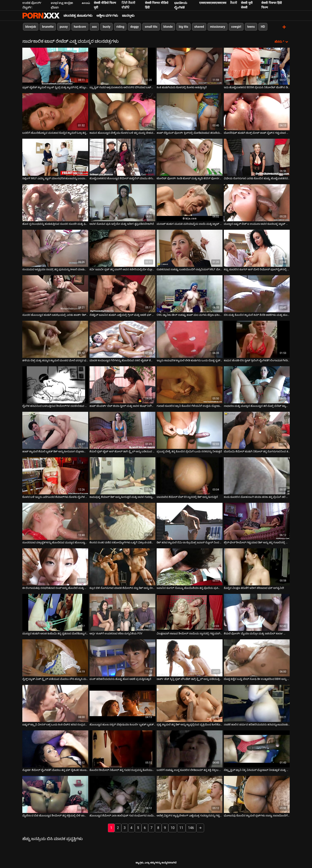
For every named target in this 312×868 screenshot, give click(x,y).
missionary (217, 27)
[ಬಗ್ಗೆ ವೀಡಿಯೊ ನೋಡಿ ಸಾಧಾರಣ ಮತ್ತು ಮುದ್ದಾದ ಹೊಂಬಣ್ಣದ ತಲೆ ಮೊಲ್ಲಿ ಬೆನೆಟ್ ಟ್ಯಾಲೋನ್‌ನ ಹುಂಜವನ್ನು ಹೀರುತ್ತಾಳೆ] (257, 384)
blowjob (31, 27)
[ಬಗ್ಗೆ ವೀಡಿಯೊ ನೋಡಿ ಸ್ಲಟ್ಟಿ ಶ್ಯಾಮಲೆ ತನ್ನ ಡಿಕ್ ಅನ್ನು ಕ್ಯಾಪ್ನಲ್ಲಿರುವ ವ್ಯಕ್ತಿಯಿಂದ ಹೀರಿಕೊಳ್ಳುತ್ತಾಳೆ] (190, 703)
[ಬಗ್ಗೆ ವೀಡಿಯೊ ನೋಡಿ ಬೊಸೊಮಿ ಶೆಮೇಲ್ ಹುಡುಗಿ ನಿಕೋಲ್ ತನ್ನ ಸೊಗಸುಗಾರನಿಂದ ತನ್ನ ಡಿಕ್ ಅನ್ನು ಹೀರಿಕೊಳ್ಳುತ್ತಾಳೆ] (257, 430)
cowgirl (236, 27)
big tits (183, 27)
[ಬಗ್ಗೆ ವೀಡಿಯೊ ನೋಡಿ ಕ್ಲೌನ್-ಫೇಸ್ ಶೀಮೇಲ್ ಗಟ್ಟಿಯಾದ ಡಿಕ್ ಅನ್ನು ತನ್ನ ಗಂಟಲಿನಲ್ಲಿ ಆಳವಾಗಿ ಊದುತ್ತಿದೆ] (257, 521)
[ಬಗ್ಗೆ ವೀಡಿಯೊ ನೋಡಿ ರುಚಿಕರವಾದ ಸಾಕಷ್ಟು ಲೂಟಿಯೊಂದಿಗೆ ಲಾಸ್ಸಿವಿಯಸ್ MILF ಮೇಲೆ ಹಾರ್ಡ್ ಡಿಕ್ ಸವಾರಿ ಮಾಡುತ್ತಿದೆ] (190, 248)
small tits (151, 27)
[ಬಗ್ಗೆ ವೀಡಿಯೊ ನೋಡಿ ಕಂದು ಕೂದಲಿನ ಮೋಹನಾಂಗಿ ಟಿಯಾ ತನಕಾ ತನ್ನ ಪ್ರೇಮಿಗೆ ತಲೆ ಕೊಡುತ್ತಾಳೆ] (257, 475)
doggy (134, 27)
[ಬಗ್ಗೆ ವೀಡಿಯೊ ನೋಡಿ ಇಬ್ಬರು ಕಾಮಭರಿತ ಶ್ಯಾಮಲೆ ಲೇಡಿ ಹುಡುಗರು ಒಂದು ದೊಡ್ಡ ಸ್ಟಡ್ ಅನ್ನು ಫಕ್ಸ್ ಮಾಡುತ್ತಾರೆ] (190, 339)
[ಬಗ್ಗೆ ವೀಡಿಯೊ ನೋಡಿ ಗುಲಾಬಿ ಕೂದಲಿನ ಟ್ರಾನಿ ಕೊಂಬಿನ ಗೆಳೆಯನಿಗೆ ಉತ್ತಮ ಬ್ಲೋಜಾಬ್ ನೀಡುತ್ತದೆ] (190, 384)
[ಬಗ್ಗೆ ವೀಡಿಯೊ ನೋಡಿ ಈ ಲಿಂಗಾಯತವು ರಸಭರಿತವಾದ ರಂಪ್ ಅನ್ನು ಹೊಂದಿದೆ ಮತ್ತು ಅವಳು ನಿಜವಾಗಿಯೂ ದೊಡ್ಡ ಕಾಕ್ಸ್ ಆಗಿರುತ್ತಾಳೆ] (55, 566)
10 (173, 827)
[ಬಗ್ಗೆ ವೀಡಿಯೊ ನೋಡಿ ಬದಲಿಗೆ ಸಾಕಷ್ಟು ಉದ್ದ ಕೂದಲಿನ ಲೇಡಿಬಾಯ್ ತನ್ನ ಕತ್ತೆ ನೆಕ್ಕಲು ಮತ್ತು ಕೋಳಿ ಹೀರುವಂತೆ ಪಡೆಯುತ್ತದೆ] (190, 748)
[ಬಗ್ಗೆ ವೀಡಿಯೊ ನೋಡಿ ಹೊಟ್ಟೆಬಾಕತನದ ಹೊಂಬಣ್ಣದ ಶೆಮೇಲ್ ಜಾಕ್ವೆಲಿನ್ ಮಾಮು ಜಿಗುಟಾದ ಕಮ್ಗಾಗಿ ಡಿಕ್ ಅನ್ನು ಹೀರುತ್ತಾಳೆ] (122, 157)
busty (106, 27)
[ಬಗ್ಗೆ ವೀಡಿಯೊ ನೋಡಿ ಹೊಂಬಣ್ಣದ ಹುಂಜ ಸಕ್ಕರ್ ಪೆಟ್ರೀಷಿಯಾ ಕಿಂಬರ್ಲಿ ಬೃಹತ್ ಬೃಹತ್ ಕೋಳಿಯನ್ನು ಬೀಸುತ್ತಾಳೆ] (122, 703)
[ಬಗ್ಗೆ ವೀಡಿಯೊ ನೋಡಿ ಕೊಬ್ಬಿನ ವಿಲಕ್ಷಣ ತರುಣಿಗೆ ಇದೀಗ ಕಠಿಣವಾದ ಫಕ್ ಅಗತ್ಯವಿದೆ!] (257, 566)
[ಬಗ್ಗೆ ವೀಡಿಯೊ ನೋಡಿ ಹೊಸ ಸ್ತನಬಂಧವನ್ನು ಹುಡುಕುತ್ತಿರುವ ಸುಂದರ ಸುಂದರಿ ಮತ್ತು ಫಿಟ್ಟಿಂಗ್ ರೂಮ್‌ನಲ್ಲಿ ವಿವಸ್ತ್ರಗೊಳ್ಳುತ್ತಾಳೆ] (55, 202)
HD (263, 27)
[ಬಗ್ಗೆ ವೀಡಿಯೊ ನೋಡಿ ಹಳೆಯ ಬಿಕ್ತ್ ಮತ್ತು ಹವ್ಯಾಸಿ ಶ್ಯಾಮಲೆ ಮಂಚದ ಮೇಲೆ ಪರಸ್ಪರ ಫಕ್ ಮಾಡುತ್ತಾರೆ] (55, 339)
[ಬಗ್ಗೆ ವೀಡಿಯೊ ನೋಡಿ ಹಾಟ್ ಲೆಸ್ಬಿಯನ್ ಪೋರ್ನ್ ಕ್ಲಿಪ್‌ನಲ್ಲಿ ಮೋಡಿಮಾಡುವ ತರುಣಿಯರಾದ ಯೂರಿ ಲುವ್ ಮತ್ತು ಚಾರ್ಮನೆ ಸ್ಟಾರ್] (190, 111)
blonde (168, 27)
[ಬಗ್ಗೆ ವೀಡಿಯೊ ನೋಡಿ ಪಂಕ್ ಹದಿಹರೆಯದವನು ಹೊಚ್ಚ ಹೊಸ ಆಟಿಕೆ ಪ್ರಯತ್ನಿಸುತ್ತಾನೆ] (122, 657)
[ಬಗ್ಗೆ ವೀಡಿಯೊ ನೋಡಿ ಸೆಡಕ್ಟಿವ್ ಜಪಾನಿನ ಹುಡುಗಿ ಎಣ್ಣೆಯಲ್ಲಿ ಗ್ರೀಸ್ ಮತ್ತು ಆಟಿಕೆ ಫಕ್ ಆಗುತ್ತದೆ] (122, 293)
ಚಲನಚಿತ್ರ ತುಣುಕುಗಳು (78, 16)
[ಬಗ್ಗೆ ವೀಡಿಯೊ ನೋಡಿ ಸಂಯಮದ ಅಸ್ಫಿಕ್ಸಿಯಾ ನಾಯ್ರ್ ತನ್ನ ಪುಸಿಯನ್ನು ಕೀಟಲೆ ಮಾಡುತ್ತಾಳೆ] (55, 248)
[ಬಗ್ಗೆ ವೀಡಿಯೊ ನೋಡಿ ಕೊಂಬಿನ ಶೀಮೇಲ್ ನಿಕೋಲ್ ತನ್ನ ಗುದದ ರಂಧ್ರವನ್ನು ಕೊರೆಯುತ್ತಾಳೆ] (122, 748)
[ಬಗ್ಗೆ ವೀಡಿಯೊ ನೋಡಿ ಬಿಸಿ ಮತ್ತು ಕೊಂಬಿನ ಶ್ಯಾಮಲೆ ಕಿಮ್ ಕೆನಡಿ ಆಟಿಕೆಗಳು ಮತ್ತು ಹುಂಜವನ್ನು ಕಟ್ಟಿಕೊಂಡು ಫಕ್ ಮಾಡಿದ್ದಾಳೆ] (257, 293)
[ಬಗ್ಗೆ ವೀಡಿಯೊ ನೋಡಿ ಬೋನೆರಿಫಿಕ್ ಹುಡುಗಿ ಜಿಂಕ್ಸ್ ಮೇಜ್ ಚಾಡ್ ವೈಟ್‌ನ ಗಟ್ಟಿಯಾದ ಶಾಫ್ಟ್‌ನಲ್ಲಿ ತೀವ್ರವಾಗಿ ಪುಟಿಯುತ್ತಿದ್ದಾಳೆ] (257, 111)
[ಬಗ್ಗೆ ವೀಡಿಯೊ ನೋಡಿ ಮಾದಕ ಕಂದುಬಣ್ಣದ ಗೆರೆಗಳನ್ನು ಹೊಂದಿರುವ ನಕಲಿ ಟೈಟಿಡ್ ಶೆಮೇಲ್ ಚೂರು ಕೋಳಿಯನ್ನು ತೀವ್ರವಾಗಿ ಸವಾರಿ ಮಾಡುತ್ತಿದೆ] (122, 339)
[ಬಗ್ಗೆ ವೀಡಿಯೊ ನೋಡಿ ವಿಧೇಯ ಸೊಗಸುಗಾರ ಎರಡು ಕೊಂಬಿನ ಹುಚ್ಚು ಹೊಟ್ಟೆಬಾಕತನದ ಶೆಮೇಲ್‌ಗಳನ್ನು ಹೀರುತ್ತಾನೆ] (257, 157)
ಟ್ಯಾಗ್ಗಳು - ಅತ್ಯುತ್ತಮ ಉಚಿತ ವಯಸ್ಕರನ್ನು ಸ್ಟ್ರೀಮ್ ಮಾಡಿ (41, 16)
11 (181, 827)
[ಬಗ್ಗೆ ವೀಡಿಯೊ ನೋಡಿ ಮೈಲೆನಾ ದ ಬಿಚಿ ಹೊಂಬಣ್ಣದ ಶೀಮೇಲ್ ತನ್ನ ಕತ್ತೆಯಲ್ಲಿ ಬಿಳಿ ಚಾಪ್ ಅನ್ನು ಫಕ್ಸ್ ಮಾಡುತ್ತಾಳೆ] (55, 794)
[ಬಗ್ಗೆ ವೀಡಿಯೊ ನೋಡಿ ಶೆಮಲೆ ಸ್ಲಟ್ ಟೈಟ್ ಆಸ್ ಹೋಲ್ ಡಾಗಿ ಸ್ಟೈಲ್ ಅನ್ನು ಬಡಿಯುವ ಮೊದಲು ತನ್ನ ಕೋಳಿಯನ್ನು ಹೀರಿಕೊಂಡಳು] (122, 430)
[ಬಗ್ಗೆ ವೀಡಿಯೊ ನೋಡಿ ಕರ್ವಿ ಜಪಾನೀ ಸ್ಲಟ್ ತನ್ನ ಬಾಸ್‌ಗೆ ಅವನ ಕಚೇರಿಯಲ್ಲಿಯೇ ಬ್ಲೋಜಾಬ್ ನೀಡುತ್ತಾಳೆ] (122, 248)
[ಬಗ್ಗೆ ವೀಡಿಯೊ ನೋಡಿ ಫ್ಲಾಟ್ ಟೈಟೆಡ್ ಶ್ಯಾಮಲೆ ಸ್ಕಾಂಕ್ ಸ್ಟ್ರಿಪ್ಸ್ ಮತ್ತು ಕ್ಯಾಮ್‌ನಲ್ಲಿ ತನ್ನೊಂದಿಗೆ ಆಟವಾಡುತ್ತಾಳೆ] (55, 66)
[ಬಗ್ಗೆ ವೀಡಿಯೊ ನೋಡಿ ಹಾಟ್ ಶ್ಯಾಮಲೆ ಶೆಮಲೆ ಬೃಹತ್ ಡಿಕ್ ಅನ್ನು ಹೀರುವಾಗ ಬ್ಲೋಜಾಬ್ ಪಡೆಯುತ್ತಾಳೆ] (55, 430)
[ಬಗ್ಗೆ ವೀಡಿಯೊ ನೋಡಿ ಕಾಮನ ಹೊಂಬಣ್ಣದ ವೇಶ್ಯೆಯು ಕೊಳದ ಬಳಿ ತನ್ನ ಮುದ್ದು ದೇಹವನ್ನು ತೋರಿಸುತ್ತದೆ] (122, 111)
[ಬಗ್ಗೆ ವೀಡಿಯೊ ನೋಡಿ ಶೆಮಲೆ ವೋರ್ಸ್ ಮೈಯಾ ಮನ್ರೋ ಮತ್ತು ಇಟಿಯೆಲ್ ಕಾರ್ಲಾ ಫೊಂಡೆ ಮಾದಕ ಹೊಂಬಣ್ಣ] (257, 612)
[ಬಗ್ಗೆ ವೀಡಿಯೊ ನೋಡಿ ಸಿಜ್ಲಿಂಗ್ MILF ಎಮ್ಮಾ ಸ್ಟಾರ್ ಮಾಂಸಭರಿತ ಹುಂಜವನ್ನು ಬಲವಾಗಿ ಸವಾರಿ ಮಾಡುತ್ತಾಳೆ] (55, 157)
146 (191, 827)
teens (251, 27)
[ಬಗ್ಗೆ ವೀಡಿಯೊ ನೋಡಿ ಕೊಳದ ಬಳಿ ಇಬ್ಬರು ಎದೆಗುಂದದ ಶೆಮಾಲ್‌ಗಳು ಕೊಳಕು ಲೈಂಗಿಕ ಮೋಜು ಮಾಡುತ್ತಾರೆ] (55, 475)
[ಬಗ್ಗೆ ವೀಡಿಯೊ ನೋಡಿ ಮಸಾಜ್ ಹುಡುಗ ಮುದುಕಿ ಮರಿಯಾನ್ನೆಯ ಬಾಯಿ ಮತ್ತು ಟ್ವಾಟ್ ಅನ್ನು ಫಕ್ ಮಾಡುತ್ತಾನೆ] (190, 202)
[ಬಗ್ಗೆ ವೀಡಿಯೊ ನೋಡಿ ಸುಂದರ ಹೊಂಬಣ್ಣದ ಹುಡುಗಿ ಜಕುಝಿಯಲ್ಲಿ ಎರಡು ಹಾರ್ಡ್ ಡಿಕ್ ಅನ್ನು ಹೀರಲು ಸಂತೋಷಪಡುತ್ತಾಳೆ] (55, 293)
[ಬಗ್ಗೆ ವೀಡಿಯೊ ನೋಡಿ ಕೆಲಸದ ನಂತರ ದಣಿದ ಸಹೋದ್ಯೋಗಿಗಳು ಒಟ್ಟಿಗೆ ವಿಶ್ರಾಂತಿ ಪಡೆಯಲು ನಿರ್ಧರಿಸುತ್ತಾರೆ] (122, 521)
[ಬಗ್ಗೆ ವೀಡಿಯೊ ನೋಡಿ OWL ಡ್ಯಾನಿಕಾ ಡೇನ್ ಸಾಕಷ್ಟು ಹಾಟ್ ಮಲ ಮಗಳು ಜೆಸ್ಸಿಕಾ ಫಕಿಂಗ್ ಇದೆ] (190, 293)
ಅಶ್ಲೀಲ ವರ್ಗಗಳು (107, 16)
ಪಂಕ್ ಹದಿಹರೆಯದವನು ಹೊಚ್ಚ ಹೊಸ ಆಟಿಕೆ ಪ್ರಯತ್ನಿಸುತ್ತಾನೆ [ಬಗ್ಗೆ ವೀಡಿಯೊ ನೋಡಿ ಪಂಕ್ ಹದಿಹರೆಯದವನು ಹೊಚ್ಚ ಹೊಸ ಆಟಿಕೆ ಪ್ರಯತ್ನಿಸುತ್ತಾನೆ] (120, 679)
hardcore (80, 27)
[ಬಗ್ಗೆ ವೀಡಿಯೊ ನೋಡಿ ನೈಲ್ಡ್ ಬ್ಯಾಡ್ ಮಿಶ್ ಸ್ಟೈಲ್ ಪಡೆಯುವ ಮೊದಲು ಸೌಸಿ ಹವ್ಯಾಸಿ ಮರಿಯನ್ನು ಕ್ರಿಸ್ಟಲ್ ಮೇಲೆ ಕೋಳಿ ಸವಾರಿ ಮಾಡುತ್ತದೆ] (55, 657)
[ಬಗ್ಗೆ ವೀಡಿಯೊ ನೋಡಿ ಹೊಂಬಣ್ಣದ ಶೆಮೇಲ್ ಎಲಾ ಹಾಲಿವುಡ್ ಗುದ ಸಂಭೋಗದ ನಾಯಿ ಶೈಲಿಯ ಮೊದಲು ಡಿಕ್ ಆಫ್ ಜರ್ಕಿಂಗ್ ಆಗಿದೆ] (122, 794)
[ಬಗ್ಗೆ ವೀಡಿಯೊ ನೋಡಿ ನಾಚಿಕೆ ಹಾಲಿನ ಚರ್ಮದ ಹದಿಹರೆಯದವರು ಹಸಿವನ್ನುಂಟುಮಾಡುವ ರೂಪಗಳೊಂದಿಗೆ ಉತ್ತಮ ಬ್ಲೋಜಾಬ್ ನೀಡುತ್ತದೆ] (257, 703)
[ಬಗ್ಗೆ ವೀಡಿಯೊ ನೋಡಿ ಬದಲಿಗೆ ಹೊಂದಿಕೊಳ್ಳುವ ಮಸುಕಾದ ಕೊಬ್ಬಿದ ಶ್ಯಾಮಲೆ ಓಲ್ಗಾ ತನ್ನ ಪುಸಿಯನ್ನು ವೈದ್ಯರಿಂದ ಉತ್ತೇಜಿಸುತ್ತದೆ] (55, 111)
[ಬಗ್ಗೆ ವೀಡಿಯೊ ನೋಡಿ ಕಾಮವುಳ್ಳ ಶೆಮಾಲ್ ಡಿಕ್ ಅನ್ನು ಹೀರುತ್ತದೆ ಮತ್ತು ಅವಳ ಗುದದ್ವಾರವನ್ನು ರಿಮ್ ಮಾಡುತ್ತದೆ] (122, 475)
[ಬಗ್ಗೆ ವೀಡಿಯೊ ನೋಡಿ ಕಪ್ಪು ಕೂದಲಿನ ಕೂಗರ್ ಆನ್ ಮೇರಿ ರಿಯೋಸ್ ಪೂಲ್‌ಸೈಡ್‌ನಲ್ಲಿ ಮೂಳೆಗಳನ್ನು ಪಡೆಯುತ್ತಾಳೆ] (257, 248)
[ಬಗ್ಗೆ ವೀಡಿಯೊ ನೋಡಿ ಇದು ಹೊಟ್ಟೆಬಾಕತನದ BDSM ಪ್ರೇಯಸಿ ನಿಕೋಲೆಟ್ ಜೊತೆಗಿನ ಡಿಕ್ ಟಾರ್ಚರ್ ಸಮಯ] (257, 66)
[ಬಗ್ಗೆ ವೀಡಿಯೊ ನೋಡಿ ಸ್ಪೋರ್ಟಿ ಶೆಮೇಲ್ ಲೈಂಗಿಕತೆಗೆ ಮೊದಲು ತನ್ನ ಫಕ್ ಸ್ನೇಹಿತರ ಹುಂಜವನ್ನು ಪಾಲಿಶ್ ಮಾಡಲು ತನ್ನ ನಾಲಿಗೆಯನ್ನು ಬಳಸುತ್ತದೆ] (55, 748)
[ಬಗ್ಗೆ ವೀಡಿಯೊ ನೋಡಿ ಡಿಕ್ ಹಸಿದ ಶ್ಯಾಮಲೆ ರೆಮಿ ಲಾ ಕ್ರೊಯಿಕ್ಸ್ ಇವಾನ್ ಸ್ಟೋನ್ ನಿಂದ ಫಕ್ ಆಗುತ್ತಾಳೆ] (190, 521)
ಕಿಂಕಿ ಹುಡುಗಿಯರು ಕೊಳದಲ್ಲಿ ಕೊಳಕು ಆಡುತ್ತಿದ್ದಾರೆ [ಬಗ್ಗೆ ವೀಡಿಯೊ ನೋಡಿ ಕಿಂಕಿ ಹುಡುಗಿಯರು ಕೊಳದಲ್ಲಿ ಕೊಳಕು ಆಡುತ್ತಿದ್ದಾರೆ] (182, 87)
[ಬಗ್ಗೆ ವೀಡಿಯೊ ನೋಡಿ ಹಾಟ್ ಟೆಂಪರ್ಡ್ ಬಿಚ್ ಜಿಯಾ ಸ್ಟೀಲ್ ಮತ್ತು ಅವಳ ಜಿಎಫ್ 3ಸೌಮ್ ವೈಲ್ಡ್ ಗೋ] (122, 384)
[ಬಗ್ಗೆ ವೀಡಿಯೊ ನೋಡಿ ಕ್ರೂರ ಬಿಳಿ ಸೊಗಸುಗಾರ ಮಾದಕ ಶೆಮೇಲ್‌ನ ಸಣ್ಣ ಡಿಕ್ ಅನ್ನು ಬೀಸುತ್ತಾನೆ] (122, 566)
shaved (199, 27)
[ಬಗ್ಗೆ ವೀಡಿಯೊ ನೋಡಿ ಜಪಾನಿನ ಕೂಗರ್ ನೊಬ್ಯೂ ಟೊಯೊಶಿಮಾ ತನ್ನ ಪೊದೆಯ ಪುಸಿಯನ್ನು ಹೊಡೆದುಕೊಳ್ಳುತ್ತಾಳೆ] (190, 566)
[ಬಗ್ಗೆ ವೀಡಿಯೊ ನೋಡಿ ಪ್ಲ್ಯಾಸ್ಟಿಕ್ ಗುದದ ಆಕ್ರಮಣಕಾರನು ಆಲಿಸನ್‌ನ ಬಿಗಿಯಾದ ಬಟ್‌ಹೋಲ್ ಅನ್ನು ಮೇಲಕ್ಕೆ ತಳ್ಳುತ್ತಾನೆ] (122, 66)
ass (94, 27)
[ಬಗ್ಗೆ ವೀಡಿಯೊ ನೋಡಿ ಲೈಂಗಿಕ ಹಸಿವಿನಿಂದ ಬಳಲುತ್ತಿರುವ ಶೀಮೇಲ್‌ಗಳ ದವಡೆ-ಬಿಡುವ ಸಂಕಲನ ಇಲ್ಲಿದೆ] (55, 384)
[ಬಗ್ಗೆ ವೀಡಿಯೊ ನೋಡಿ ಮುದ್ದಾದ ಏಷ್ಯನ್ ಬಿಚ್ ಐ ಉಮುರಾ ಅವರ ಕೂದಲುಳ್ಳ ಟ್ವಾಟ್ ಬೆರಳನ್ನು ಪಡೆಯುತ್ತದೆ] (257, 202)
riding (120, 27)
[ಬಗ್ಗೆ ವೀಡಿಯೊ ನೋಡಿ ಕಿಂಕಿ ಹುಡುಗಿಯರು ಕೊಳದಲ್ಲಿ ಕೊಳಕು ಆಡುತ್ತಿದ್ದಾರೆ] (190, 66)
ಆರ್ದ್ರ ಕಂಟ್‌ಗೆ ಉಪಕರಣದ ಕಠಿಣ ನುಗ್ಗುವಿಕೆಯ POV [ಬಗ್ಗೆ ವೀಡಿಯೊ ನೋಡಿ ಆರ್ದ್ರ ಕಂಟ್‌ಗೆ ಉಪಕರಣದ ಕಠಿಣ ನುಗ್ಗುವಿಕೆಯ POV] (116, 633)
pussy (64, 27)
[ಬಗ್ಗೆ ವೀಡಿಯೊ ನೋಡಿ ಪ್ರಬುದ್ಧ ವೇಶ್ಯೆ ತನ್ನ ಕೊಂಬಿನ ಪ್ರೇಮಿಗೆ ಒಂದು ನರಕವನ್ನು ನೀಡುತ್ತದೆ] (190, 430)
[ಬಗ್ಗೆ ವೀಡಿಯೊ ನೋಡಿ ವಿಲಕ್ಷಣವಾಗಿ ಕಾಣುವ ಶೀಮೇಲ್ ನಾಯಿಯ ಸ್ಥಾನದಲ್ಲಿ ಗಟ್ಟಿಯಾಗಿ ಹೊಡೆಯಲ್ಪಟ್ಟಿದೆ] (190, 612)
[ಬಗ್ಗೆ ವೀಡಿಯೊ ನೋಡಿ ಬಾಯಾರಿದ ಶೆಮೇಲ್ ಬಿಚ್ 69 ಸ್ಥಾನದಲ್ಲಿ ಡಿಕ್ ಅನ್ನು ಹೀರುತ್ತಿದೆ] (190, 475)
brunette (48, 27)
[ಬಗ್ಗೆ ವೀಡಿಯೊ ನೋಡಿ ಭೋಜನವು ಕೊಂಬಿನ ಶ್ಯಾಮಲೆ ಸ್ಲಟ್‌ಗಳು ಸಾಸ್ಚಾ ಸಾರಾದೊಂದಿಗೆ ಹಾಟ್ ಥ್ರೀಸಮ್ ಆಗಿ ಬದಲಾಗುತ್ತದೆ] (257, 794)
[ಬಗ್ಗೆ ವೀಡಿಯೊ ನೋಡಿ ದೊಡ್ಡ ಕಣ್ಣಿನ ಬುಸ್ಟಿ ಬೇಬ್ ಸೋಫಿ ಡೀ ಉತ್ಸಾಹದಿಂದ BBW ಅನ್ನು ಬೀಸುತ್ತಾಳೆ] (257, 657)
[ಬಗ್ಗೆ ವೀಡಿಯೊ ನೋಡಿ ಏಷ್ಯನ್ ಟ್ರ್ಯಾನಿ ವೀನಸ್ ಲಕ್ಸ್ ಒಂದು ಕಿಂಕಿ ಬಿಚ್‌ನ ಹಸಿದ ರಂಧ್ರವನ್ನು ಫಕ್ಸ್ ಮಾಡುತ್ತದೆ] (55, 703)
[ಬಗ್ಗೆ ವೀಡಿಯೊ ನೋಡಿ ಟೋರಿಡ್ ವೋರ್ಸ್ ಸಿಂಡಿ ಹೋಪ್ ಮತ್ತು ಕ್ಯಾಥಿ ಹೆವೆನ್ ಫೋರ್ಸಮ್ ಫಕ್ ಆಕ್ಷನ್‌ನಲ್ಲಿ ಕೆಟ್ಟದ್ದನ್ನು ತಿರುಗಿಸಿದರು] (190, 157)
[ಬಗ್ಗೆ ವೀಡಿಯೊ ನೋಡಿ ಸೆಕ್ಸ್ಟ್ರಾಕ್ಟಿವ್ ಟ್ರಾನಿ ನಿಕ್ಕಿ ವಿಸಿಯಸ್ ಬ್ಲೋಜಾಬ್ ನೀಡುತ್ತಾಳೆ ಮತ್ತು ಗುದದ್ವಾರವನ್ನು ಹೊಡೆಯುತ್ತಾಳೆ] (257, 748)
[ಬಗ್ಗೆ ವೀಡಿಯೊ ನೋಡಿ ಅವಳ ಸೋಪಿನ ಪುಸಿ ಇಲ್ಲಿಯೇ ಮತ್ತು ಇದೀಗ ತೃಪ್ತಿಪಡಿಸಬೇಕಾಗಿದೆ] (122, 202)
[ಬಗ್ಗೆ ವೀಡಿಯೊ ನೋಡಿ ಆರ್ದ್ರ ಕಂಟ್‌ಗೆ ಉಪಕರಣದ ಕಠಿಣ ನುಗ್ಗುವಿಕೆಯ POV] (122, 612)
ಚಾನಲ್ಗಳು (128, 16)
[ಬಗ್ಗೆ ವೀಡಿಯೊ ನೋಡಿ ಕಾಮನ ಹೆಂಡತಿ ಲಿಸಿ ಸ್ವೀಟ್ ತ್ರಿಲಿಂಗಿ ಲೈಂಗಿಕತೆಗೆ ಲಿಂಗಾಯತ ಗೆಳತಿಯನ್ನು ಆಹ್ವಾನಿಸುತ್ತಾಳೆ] (257, 339)
